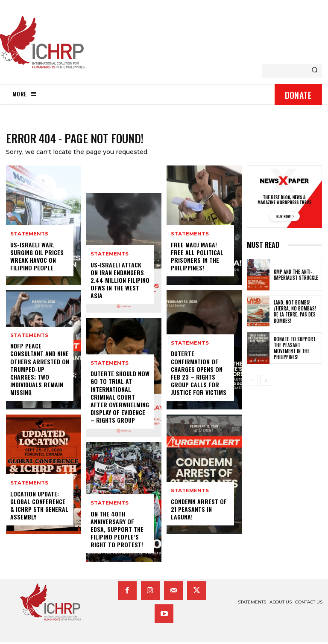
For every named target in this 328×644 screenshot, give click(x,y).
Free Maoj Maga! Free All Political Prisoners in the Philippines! (197, 258)
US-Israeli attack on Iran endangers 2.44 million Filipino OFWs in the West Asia (120, 282)
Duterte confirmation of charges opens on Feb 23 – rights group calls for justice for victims (199, 374)
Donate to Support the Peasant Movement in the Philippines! (295, 350)
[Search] (315, 71)
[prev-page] (252, 382)
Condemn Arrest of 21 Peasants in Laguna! (199, 511)
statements (29, 236)
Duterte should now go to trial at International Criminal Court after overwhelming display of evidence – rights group (120, 398)
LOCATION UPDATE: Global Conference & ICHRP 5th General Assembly (39, 507)
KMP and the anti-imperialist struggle (296, 276)
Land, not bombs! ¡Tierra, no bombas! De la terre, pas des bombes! (295, 313)
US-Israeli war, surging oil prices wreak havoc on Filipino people (37, 258)
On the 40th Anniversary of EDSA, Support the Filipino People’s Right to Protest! (117, 531)
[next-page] (266, 382)
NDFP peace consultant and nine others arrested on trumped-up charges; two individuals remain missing (40, 371)
